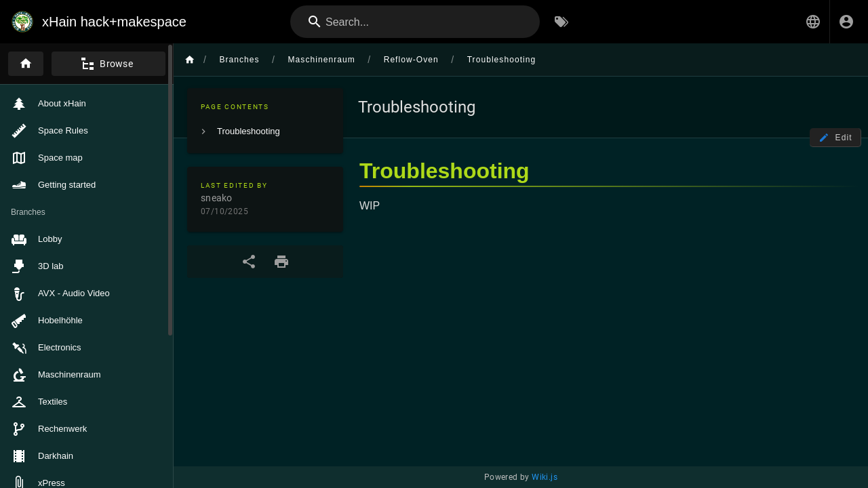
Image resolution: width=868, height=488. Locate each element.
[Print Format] (281, 262)
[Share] (249, 262)
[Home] (26, 64)
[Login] (846, 22)
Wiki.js (545, 477)
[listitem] (265, 131)
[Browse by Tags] (561, 22)
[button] (813, 22)
